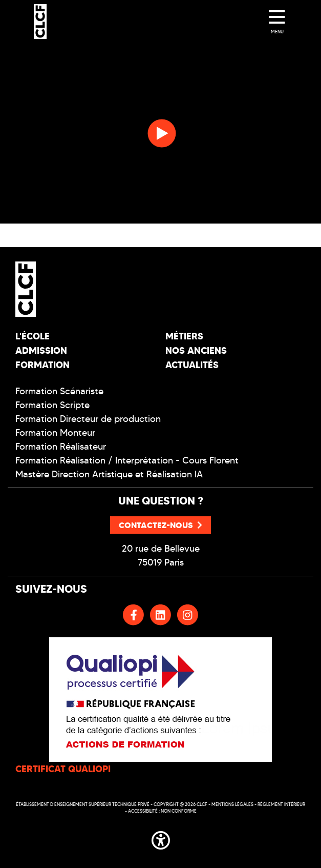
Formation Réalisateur (61, 447)
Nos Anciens (196, 350)
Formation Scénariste (59, 391)
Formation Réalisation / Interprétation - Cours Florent (127, 460)
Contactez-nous (160, 525)
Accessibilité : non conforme (162, 811)
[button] (161, 838)
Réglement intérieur (281, 804)
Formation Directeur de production (88, 419)
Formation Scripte (52, 405)
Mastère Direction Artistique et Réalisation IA (109, 474)
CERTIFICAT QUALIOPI (63, 769)
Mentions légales (232, 804)
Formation (42, 365)
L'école (33, 336)
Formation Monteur (55, 433)
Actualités (192, 365)
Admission (41, 350)
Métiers (184, 336)
